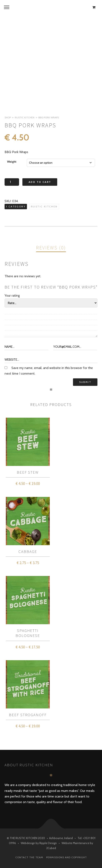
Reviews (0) (51, 248)
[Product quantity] (12, 182)
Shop (8, 117)
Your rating (12, 295)
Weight (12, 162)
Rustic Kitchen (25, 117)
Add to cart (40, 182)
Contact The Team (29, 857)
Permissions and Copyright (67, 857)
